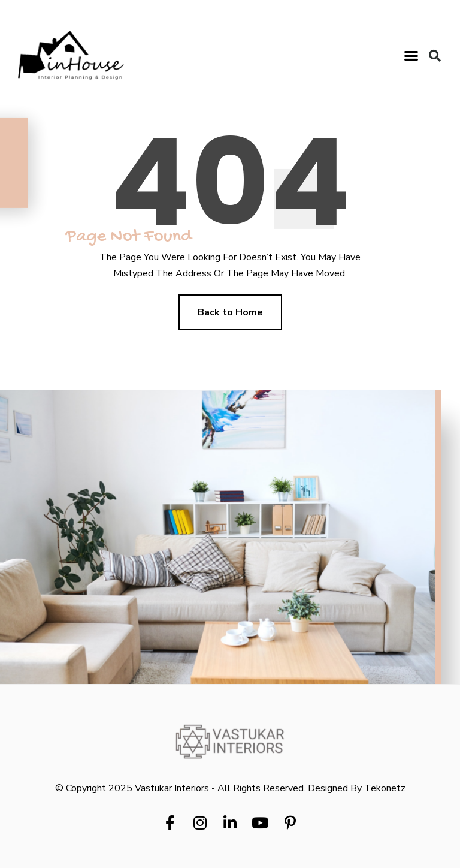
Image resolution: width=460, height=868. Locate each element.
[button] (411, 56)
